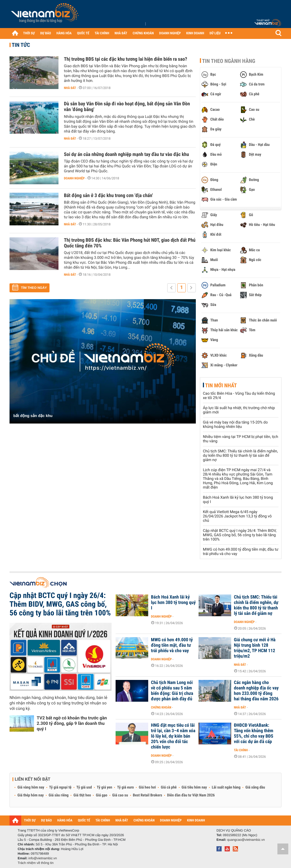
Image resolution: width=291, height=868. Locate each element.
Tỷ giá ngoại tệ (60, 787)
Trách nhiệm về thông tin (36, 863)
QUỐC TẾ (83, 33)
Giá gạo (101, 795)
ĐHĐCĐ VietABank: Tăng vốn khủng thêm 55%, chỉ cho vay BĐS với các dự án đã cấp (254, 734)
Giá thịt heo (82, 795)
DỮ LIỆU (215, 33)
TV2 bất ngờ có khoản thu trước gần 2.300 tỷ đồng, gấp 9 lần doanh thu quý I (72, 723)
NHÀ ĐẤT (121, 33)
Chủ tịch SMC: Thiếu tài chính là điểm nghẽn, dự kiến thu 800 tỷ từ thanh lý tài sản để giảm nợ (240, 456)
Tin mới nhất (221, 385)
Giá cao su (120, 795)
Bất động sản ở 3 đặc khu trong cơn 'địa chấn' (108, 196)
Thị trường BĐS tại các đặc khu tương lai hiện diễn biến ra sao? (126, 59)
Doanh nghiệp (74, 178)
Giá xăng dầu (255, 787)
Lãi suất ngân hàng (226, 787)
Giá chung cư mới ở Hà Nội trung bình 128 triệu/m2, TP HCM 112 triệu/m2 (255, 648)
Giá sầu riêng (59, 795)
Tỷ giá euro (125, 787)
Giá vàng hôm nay (31, 787)
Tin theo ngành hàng (229, 61)
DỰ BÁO (46, 33)
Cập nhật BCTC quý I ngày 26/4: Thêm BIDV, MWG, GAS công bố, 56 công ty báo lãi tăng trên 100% (240, 535)
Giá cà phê (169, 787)
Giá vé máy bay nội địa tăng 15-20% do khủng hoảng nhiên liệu (235, 425)
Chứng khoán (161, 707)
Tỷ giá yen (105, 787)
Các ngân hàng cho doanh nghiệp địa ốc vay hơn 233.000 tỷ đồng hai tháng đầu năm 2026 (256, 691)
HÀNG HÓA (64, 33)
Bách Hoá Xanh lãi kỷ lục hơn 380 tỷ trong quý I (173, 603)
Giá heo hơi (147, 787)
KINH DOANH (195, 33)
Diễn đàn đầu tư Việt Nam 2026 (191, 795)
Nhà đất (70, 88)
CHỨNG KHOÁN (143, 33)
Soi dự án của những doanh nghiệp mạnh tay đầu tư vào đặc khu (126, 154)
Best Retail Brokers (148, 795)
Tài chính (241, 750)
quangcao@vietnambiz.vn (246, 840)
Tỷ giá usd (84, 787)
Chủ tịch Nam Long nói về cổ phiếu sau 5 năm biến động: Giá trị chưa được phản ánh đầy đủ (172, 691)
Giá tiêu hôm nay (194, 787)
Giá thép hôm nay (31, 795)
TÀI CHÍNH (102, 33)
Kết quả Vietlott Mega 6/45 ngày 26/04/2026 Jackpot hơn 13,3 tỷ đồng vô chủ (237, 516)
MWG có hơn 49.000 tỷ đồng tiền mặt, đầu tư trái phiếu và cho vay (172, 645)
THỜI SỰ (29, 33)
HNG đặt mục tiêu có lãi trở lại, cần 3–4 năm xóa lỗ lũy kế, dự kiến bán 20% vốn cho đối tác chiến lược (173, 736)
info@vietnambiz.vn (43, 858)
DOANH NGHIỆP (170, 33)
